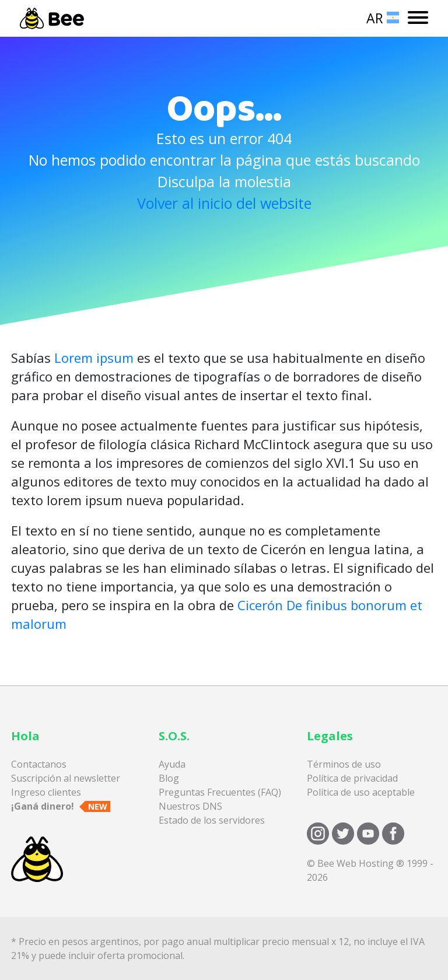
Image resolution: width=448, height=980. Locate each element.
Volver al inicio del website (224, 203)
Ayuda (172, 764)
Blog (169, 778)
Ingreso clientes (46, 792)
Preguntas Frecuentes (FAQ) (220, 792)
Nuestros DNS (190, 806)
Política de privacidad (352, 778)
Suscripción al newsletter (66, 778)
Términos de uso (344, 764)
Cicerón (260, 605)
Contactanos (39, 764)
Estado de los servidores (212, 820)
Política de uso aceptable (361, 792)
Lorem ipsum (94, 358)
